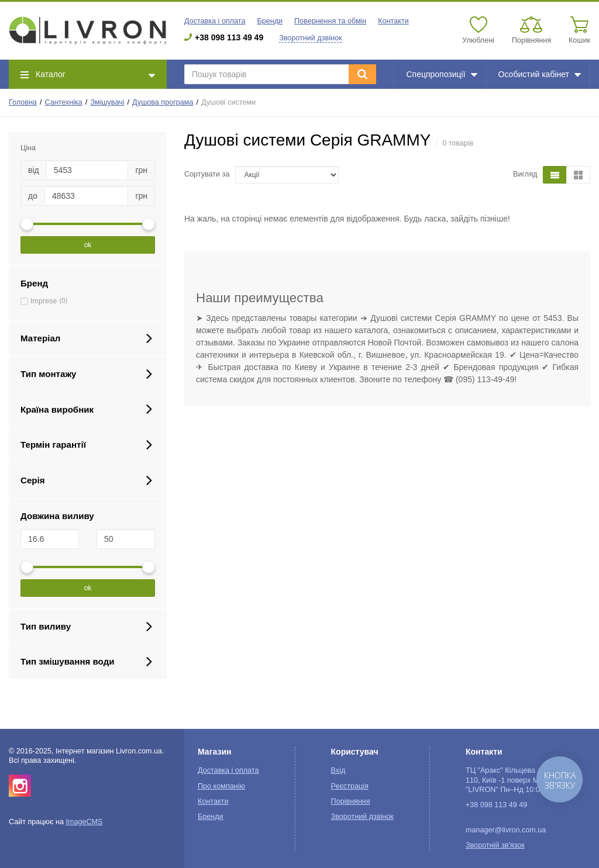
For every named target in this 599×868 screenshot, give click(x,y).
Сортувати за (207, 174)
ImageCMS (84, 822)
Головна (23, 102)
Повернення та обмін (330, 21)
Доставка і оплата (215, 21)
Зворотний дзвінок (310, 38)
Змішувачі (107, 102)
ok (88, 245)
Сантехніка (63, 102)
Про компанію (221, 786)
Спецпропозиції (441, 74)
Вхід (338, 770)
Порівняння (351, 801)
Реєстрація (350, 786)
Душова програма (163, 102)
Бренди (270, 21)
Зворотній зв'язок (495, 845)
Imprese (44, 301)
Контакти (393, 21)
